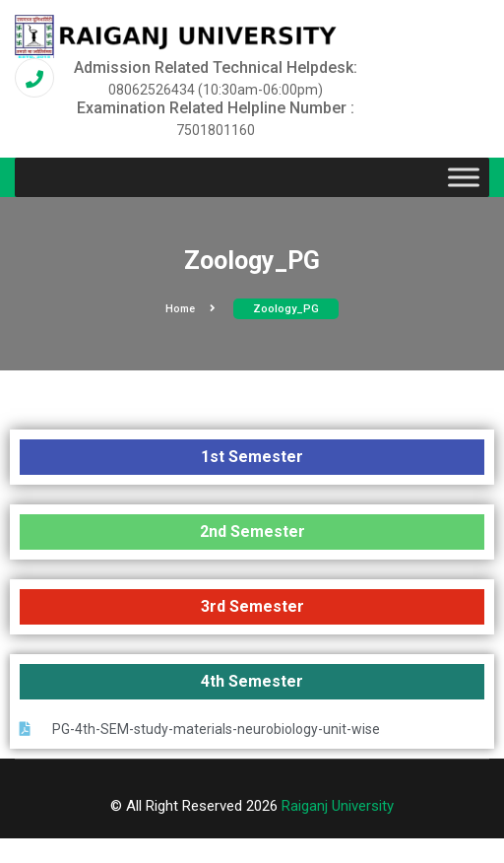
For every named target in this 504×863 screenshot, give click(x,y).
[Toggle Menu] (464, 178)
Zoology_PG (286, 309)
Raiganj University (338, 806)
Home (190, 309)
